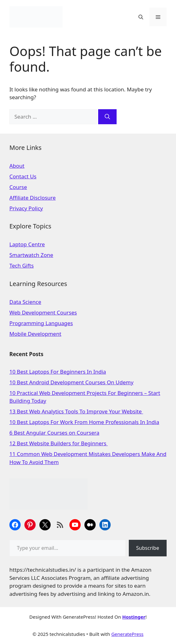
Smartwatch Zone (31, 255)
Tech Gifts (22, 266)
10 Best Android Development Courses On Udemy (71, 382)
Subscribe (148, 548)
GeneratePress (127, 634)
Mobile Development (35, 334)
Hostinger (134, 617)
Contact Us (23, 176)
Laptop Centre (27, 244)
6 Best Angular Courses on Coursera (54, 433)
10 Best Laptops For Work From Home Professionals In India (84, 422)
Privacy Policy (26, 208)
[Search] (107, 117)
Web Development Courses (43, 312)
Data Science (25, 302)
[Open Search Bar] (141, 17)
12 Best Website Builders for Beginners (59, 443)
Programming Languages (41, 323)
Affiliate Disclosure (33, 198)
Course (18, 187)
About (17, 166)
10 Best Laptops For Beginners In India (58, 372)
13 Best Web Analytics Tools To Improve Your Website (76, 411)
